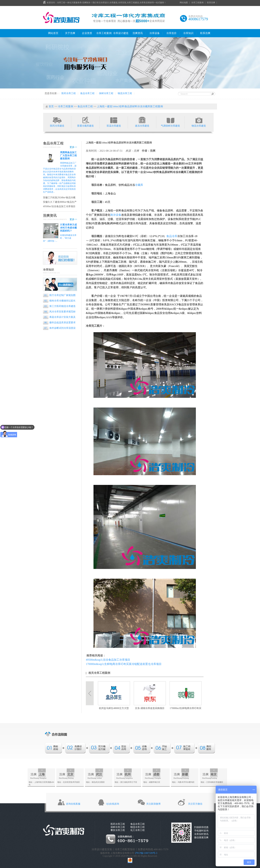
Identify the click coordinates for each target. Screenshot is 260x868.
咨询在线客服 (73, 804)
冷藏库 (139, 185)
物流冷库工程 (125, 93)
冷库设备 (155, 33)
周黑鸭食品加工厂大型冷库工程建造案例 (68, 156)
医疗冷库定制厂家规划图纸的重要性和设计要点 (59, 296)
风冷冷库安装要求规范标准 (59, 312)
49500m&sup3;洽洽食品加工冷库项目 (108, 660)
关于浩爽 (70, 33)
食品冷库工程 (87, 93)
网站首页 (53, 33)
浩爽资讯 (138, 33)
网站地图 (184, 3)
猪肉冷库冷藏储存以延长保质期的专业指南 (59, 301)
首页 (51, 106)
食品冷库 (172, 236)
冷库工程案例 (197, 3)
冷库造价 (171, 33)
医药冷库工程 (69, 93)
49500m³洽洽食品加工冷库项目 (59, 206)
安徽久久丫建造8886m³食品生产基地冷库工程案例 (60, 202)
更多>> (73, 147)
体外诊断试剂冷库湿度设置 (59, 328)
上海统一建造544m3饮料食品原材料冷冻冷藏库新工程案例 (130, 106)
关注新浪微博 (153, 804)
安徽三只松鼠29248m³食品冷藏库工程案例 (59, 198)
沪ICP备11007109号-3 (146, 853)
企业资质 (87, 33)
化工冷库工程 (138, 830)
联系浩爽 (211, 3)
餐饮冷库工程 (118, 830)
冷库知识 (188, 33)
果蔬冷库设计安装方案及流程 (59, 317)
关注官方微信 (195, 804)
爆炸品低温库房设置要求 (60, 323)
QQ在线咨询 (113, 804)
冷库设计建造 (121, 33)
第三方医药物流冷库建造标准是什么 (59, 306)
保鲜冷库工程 (106, 93)
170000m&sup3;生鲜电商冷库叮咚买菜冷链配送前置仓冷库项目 (124, 664)
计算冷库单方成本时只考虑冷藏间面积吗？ (68, 228)
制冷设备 (116, 215)
